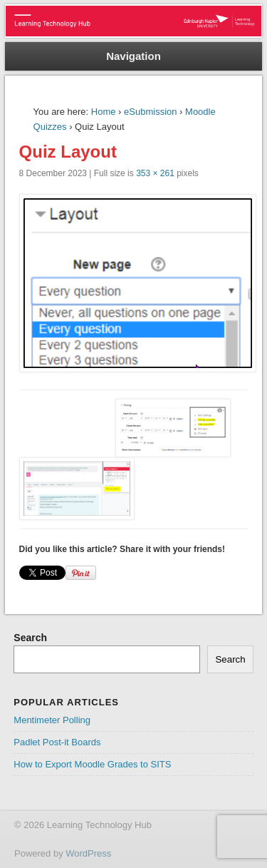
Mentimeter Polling (52, 720)
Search (30, 638)
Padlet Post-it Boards (57, 742)
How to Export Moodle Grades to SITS (92, 764)
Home (104, 112)
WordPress (88, 853)
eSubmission (150, 112)
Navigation (133, 56)
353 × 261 (155, 173)
